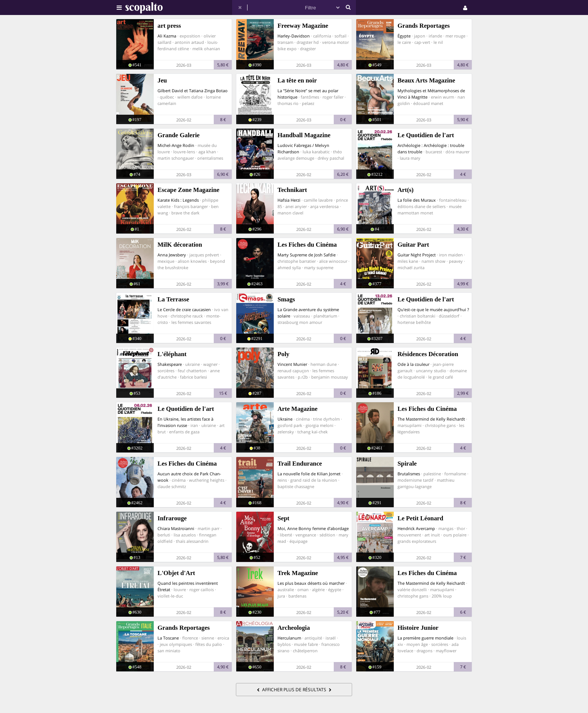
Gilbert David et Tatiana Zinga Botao (193, 91)
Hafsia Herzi (289, 200)
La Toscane (168, 638)
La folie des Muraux (417, 200)
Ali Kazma (167, 36)
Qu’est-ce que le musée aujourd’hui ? (433, 309)
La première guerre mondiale (425, 638)
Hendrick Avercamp (416, 528)
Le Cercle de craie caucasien (184, 309)
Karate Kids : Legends (178, 200)
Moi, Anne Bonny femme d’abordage (313, 528)
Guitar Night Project (417, 255)
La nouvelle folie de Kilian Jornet (309, 474)
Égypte (404, 36)
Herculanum (289, 638)
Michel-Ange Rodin (176, 145)
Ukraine (285, 419)
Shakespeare (170, 364)
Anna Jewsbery (172, 255)
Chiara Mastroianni (176, 528)
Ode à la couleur (413, 364)
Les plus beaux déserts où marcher (311, 583)
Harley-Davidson (294, 36)
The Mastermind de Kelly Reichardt (431, 419)
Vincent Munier (292, 364)
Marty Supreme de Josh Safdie (307, 255)
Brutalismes (409, 474)
